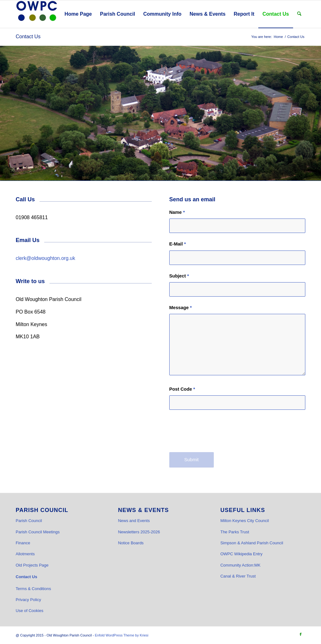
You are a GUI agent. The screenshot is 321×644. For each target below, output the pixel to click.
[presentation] (217, 434)
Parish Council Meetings (38, 532)
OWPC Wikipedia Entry (241, 554)
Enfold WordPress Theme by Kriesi (121, 635)
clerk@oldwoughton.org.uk (45, 258)
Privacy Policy (28, 600)
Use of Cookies (29, 611)
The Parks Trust (235, 532)
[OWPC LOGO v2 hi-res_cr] (37, 14)
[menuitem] (78, 14)
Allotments (25, 554)
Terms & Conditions (33, 589)
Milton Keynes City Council (245, 521)
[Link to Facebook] (301, 634)
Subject (179, 276)
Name (177, 212)
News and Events (134, 521)
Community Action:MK (240, 565)
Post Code (182, 389)
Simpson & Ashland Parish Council (252, 543)
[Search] (299, 14)
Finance (23, 543)
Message (181, 308)
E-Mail (178, 244)
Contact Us (28, 37)
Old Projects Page (32, 565)
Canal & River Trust (238, 576)
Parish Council (29, 521)
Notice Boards (131, 543)
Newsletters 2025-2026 (139, 532)
